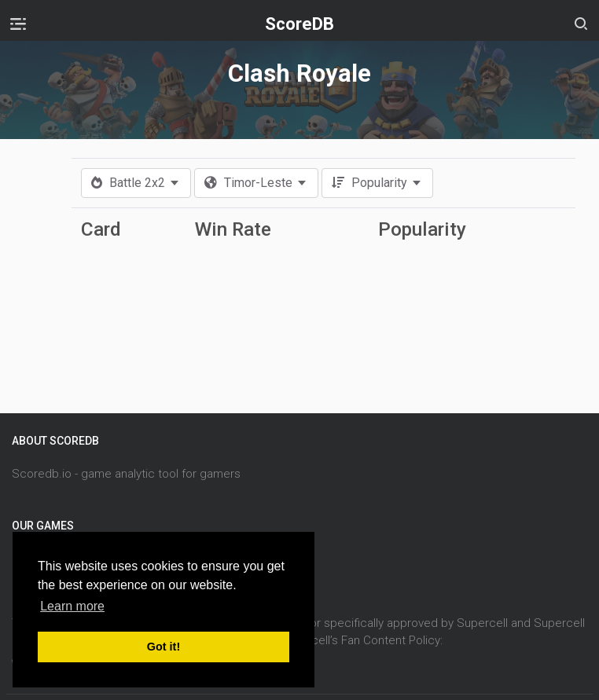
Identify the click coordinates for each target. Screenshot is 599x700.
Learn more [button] (72, 606)
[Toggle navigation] (18, 24)
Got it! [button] (164, 647)
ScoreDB (299, 24)
